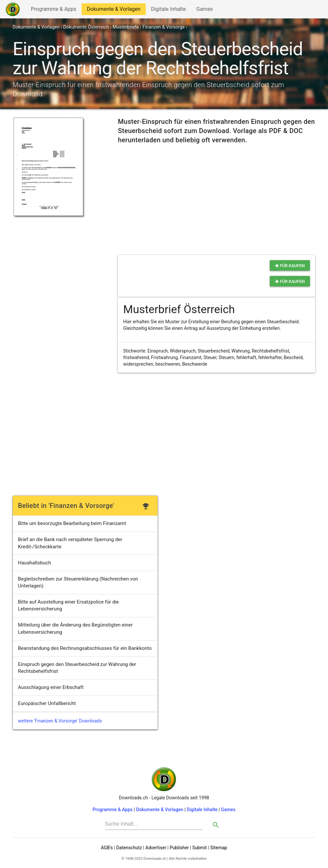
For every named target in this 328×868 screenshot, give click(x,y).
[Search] (154, 824)
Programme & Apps (53, 10)
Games (206, 10)
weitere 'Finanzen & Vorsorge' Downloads (60, 721)
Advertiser (156, 848)
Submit (199, 848)
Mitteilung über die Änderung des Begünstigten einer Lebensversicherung (76, 628)
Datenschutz (129, 848)
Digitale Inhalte (168, 10)
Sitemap (219, 848)
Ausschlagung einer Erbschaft (51, 687)
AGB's (107, 848)
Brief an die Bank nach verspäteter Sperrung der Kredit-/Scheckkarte (70, 543)
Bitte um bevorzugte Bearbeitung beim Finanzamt (72, 523)
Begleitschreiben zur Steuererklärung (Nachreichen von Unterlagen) (78, 582)
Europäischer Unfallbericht (47, 703)
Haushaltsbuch (35, 563)
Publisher (179, 848)
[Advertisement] (59, 260)
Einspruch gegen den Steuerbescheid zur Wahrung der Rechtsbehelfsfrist (77, 668)
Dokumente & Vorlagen (114, 10)
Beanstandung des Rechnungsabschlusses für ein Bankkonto (85, 648)
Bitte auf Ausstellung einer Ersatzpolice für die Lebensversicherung (69, 605)
